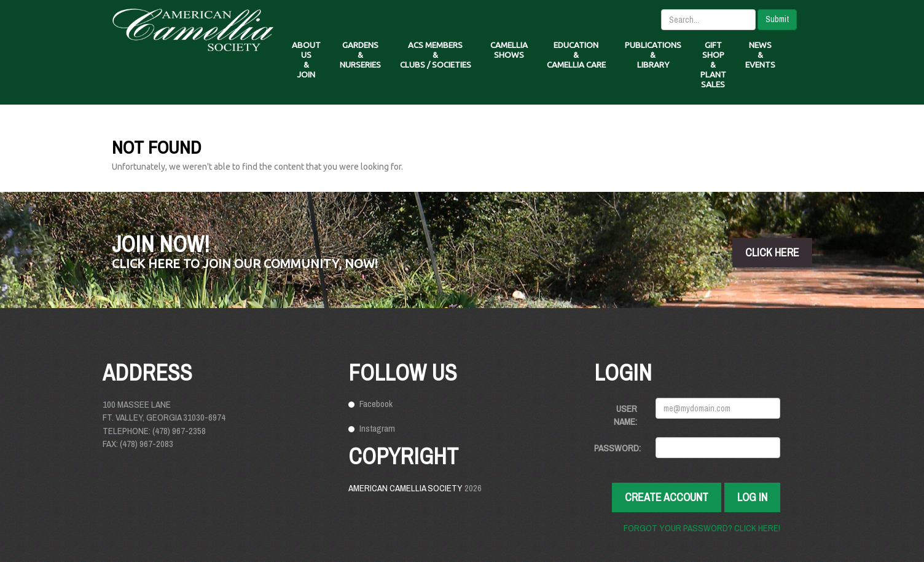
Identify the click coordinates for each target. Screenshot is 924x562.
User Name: (625, 415)
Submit (777, 19)
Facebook (376, 404)
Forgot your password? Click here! (702, 528)
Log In (752, 497)
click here (772, 252)
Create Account (667, 497)
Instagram (377, 428)
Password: (617, 448)
